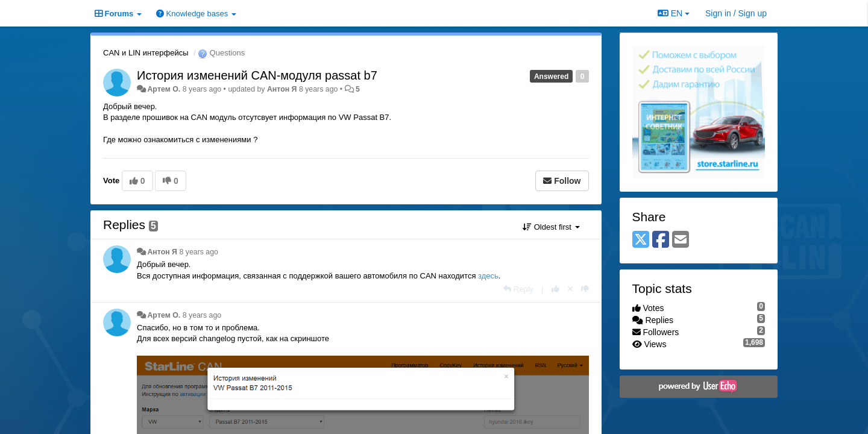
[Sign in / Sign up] (736, 13)
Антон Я (282, 89)
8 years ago (199, 252)
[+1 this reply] (555, 289)
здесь (488, 276)
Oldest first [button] (551, 227)
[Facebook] (661, 240)
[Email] (681, 240)
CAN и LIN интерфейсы (146, 53)
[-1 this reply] (585, 289)
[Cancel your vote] (570, 289)
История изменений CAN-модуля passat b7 (257, 75)
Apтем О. (164, 89)
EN (674, 13)
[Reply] (518, 289)
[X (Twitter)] (641, 240)
